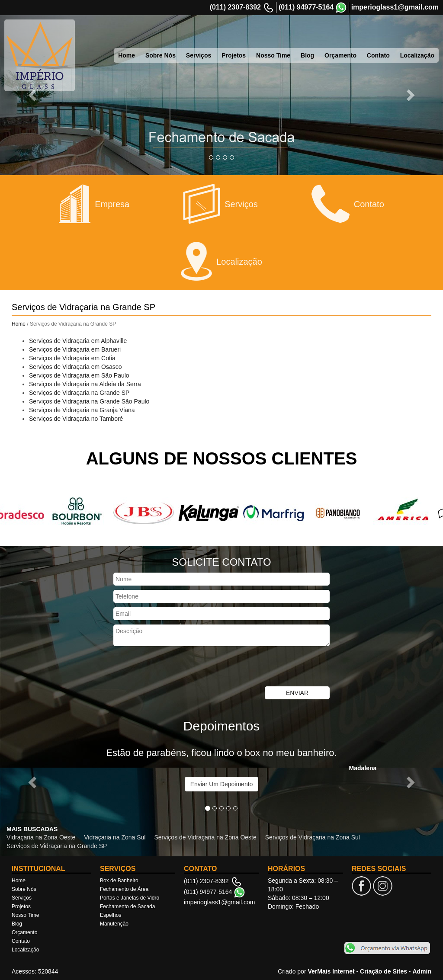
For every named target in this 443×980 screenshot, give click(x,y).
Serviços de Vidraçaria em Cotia (72, 358)
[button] (33, 782)
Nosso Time (273, 55)
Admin (422, 971)
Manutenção (114, 924)
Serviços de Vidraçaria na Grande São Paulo (89, 401)
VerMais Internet (331, 971)
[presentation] (179, 667)
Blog (307, 55)
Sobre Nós (161, 55)
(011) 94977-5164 (306, 7)
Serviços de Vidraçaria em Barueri (75, 349)
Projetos (234, 55)
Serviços (199, 55)
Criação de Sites (384, 971)
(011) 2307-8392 (235, 7)
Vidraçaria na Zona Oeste (41, 837)
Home (127, 55)
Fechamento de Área (124, 889)
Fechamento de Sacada (127, 906)
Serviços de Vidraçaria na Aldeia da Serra (85, 384)
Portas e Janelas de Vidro (130, 898)
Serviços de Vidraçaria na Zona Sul (313, 837)
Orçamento (340, 55)
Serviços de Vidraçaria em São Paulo (79, 375)
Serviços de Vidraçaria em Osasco (75, 367)
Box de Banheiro (119, 881)
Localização (417, 55)
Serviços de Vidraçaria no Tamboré (76, 419)
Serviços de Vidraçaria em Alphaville (78, 341)
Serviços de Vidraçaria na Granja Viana (82, 410)
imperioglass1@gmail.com (395, 7)
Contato (378, 55)
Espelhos (111, 915)
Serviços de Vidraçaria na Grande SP (79, 393)
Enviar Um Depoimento (222, 784)
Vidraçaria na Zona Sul (115, 837)
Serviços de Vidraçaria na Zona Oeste (205, 837)
